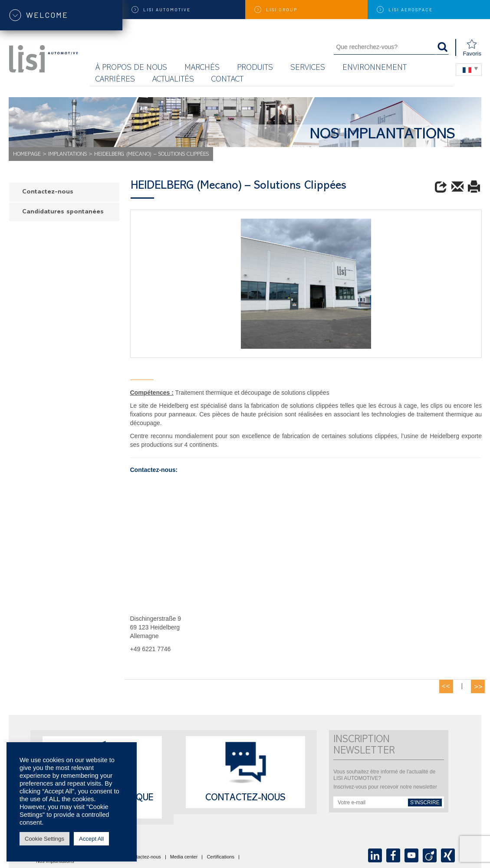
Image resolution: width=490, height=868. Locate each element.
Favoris (472, 48)
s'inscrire (425, 802)
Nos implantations (55, 861)
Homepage (27, 155)
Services (308, 68)
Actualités (173, 80)
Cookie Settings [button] (44, 839)
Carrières (115, 80)
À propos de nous (131, 68)
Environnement (375, 68)
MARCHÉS (202, 68)
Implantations (67, 155)
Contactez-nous (48, 192)
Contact (227, 80)
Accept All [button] (91, 839)
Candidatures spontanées (63, 212)
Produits (255, 68)
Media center (184, 857)
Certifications (220, 857)
